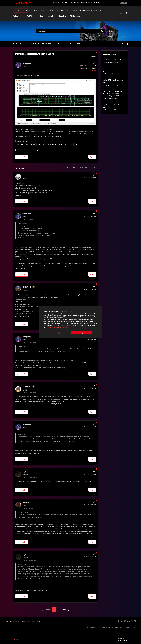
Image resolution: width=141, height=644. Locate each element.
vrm (43, 150)
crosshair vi (25, 150)
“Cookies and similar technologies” (58, 327)
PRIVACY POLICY (102, 628)
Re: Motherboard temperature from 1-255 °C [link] (68, 44)
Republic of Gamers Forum (21, 44)
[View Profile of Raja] (24, 472)
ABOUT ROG (8, 622)
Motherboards (35, 44)
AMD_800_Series (108, 74)
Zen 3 (77, 144)
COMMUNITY (81, 3)
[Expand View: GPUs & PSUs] (35, 16)
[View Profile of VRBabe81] (27, 386)
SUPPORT (97, 3)
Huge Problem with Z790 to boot (112, 60)
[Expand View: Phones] (100, 11)
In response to (28, 219)
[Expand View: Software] (46, 11)
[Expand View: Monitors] (44, 16)
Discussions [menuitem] (53, 11)
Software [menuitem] (42, 11)
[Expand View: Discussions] (58, 11)
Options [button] (124, 44)
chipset (19, 150)
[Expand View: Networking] (67, 16)
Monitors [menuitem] (40, 16)
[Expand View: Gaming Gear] (56, 16)
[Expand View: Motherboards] (23, 16)
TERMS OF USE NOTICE (91, 628)
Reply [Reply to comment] (92, 201)
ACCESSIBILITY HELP (33, 622)
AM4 (22, 144)
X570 (71, 144)
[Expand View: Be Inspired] (26, 11)
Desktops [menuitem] (64, 11)
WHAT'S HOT (89, 3)
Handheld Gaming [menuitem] (85, 11)
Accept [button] (81, 333)
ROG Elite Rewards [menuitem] (75, 16)
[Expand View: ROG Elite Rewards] (82, 16)
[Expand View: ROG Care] (36, 11)
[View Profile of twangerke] (27, 63)
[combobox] (70, 31)
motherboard (31, 150)
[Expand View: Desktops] (68, 11)
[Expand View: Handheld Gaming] (91, 11)
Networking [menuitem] (62, 16)
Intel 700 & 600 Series (109, 63)
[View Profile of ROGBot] (94, 70)
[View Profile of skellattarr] (27, 287)
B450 (39, 144)
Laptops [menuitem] (73, 11)
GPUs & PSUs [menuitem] (29, 16)
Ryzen (60, 144)
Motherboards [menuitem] (17, 16)
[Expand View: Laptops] (77, 11)
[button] (55, 102)
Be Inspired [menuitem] (21, 10)
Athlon (33, 144)
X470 (66, 144)
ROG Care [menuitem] (32, 11)
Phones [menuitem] (97, 11)
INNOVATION (64, 3)
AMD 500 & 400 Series (48, 44)
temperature (38, 150)
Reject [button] (60, 333)
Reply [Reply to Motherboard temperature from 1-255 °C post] (92, 157)
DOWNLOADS (72, 3)
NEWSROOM (22, 622)
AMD (27, 144)
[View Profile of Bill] (24, 175)
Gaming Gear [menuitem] (51, 16)
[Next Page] (67, 610)
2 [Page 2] (60, 610)
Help (121, 13)
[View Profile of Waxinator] (26, 502)
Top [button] (17, 639)
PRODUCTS (56, 3)
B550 (44, 144)
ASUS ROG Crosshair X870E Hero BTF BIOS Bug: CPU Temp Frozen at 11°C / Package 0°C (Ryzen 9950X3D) (113, 94)
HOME (15, 622)
